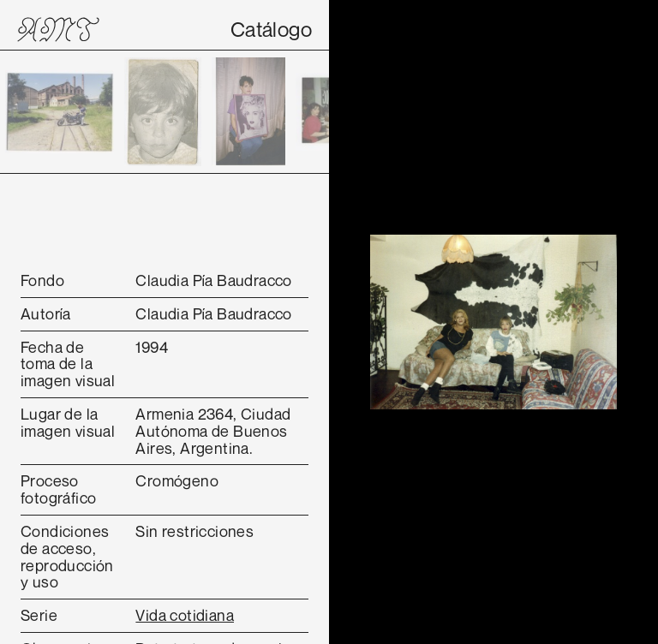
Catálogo (271, 29)
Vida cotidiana (185, 615)
